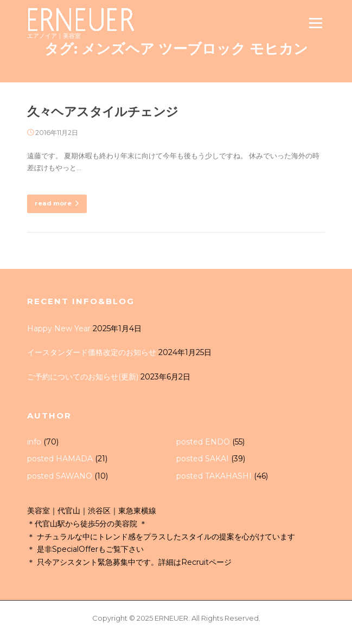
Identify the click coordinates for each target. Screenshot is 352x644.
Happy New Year (59, 329)
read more (57, 203)
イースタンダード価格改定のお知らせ (92, 352)
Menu (315, 23)
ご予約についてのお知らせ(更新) (83, 377)
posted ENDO (203, 442)
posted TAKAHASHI (214, 476)
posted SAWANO (60, 476)
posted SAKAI (203, 459)
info (34, 442)
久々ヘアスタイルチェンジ (103, 112)
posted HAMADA (60, 459)
